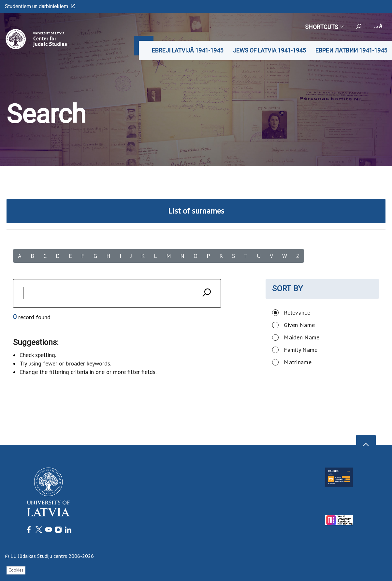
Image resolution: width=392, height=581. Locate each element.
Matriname (298, 362)
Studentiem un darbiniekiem (40, 6)
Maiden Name (302, 337)
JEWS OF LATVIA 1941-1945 (269, 50)
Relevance (297, 313)
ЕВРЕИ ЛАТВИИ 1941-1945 (351, 50)
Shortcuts (324, 27)
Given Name (299, 325)
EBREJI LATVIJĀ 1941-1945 (188, 50)
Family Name (301, 350)
